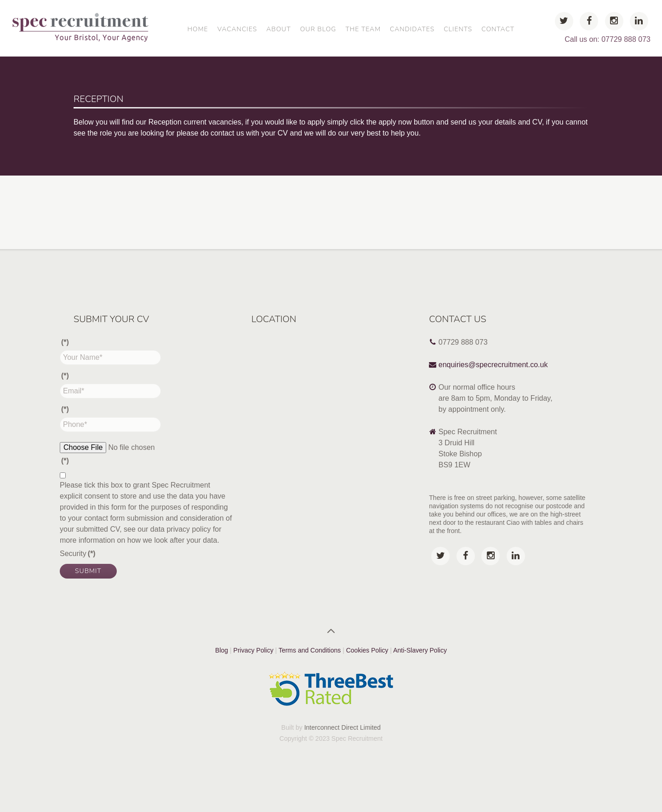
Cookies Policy (368, 650)
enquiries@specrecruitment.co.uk (493, 365)
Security (78, 554)
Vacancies (237, 29)
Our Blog (318, 29)
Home (197, 29)
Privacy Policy (254, 650)
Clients (458, 29)
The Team (363, 29)
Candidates (412, 29)
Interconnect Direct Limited (343, 727)
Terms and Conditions (310, 650)
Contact (498, 29)
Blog (222, 650)
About (279, 29)
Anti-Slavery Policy (420, 650)
